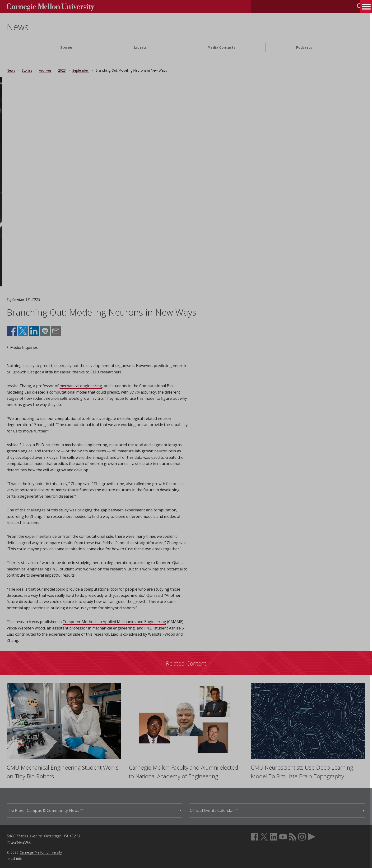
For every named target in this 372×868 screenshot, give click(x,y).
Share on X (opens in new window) (46, 331)
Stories (67, 47)
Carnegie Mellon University (64, 851)
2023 (85, 70)
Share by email (78, 331)
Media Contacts (221, 47)
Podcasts (304, 47)
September (104, 70)
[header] (186, 30)
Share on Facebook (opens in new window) (35, 331)
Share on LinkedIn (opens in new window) (57, 331)
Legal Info (38, 857)
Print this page (68, 331)
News (41, 27)
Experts (140, 47)
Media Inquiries (47, 347)
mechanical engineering (104, 386)
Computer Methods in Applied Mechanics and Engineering (137, 622)
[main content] (186, 432)
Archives (68, 70)
